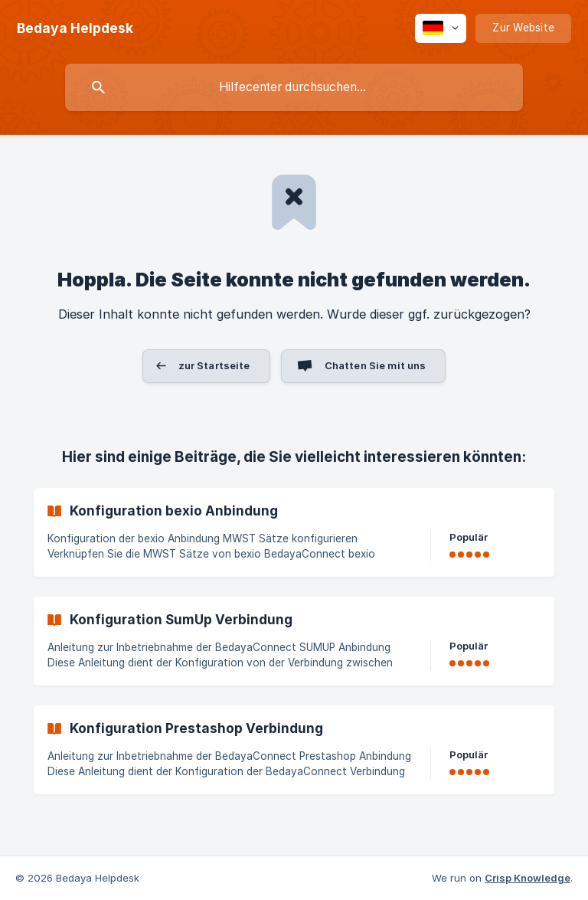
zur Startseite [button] (214, 365)
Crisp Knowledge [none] (528, 878)
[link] (294, 532)
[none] (75, 28)
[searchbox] (294, 87)
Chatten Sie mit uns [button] (376, 365)
